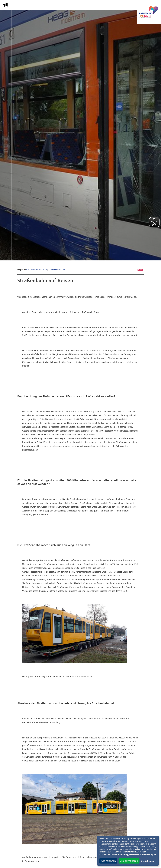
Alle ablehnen (108, 861)
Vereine (124, 6)
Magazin (37, 6)
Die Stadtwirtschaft (59, 6)
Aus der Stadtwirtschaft (37, 270)
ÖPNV (140, 270)
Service (110, 6)
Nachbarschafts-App (88, 6)
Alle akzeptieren (129, 861)
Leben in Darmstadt (57, 270)
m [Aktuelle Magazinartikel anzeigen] (6, 5)
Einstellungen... (149, 861)
